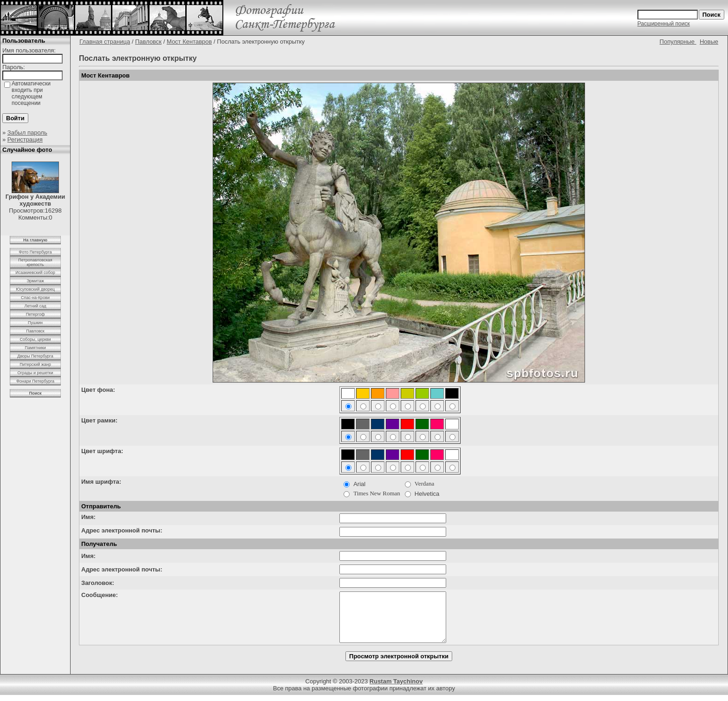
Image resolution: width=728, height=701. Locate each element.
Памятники (35, 348)
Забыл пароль (27, 133)
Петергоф (36, 314)
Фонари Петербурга (35, 381)
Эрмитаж (35, 281)
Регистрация (25, 140)
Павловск (35, 331)
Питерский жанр (35, 364)
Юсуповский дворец (35, 289)
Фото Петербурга (36, 252)
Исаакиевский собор (35, 273)
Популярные (678, 42)
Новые (709, 42)
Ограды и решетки (35, 373)
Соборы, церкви (36, 339)
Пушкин (35, 323)
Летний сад (35, 306)
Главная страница (105, 42)
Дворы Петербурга (35, 356)
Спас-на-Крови (35, 298)
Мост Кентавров (189, 42)
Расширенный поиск (664, 24)
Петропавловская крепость (35, 262)
